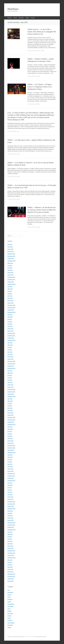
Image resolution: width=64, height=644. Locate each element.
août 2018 (10, 455)
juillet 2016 (10, 511)
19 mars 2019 (31, 227)
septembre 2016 (11, 509)
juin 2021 (10, 375)
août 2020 (10, 399)
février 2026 (10, 249)
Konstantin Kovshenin (41, 636)
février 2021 (10, 385)
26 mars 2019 (11, 131)
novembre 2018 (11, 448)
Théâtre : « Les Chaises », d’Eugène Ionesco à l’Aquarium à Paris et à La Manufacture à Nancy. (40, 87)
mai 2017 (10, 490)
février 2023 (10, 329)
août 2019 (10, 427)
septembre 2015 (11, 530)
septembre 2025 (11, 261)
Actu (9, 590)
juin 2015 (10, 537)
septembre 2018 (11, 452)
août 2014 (10, 560)
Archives (33, 18)
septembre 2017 (11, 481)
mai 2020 (10, 406)
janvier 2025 (10, 275)
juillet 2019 (10, 429)
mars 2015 (10, 544)
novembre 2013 (11, 576)
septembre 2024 (11, 284)
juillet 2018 (10, 457)
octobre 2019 (11, 422)
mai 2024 (10, 294)
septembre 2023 (11, 312)
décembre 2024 (11, 277)
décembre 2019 (11, 417)
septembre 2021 (11, 368)
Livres (18, 131)
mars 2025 (10, 270)
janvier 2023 (10, 331)
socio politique (11, 623)
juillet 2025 (10, 263)
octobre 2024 (11, 282)
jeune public (10, 606)
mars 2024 (10, 298)
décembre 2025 (11, 254)
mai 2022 (10, 350)
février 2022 (10, 357)
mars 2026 (10, 247)
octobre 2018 (11, 450)
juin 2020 (10, 403)
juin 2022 (10, 347)
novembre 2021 (11, 364)
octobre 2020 (11, 394)
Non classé (10, 613)
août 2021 (10, 371)
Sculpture (10, 620)
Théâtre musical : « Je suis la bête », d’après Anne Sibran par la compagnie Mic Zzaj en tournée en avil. (42, 32)
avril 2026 (10, 244)
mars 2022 (10, 354)
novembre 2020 (11, 392)
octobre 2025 (11, 258)
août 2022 (10, 343)
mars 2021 (10, 382)
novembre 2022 (11, 336)
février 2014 (10, 569)
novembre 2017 (11, 476)
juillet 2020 (10, 401)
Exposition (10, 599)
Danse (9, 597)
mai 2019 (10, 434)
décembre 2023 (11, 305)
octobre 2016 (11, 506)
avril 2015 (10, 541)
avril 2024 (10, 296)
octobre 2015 (11, 527)
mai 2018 (10, 462)
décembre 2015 (11, 523)
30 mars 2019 (31, 51)
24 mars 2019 (11, 154)
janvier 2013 (10, 581)
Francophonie (11, 604)
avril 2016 (10, 513)
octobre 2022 (11, 338)
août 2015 (10, 532)
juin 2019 (10, 431)
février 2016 (10, 518)
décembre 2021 (11, 361)
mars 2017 (10, 495)
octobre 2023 (11, 310)
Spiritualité (21, 18)
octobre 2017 (11, 478)
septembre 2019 (11, 424)
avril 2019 (10, 436)
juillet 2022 (10, 345)
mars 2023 (10, 326)
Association (10, 592)
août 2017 (10, 483)
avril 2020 (10, 408)
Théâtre (15, 18)
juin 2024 (10, 291)
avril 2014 (10, 565)
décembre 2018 (11, 445)
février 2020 (10, 413)
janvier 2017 (10, 499)
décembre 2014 (11, 551)
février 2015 (10, 546)
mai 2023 (10, 322)
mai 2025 (10, 265)
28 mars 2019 (31, 76)
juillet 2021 (10, 373)
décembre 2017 (11, 474)
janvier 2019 (10, 443)
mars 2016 (10, 516)
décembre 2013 (11, 574)
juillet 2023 (10, 317)
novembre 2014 (11, 553)
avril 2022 (10, 352)
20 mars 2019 (11, 199)
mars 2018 (10, 466)
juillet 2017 (10, 485)
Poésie (9, 618)
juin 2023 (10, 319)
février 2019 (10, 441)
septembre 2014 (11, 558)
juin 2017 (10, 488)
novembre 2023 (11, 308)
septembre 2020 (11, 396)
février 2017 (10, 497)
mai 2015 (10, 539)
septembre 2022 (11, 340)
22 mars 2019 (11, 177)
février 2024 (10, 301)
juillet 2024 (10, 289)
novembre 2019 (11, 420)
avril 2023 (10, 324)
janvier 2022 (10, 359)
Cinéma (9, 595)
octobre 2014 (11, 555)
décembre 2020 (11, 389)
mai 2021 (10, 378)
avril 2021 (10, 380)
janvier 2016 (10, 520)
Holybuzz (13, 9)
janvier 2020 (10, 415)
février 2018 (10, 469)
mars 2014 (10, 567)
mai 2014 (10, 562)
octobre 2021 (11, 366)
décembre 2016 (11, 502)
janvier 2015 (10, 548)
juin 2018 (10, 459)
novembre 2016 (11, 504)
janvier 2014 (10, 572)
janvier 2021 (10, 387)
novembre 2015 (11, 525)
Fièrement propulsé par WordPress (16, 636)
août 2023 (10, 315)
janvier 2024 (10, 303)
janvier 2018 (10, 471)
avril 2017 (10, 492)
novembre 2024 (11, 280)
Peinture (9, 616)
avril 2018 (10, 464)
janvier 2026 (10, 251)
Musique (10, 18)
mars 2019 (10, 438)
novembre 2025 (11, 256)
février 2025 (10, 273)
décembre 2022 (11, 333)
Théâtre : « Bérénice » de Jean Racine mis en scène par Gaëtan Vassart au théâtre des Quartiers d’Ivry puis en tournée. (42, 210)
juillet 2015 (10, 534)
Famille (27, 18)
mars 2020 (10, 410)
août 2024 (10, 287)
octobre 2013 (11, 579)
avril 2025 (10, 268)
